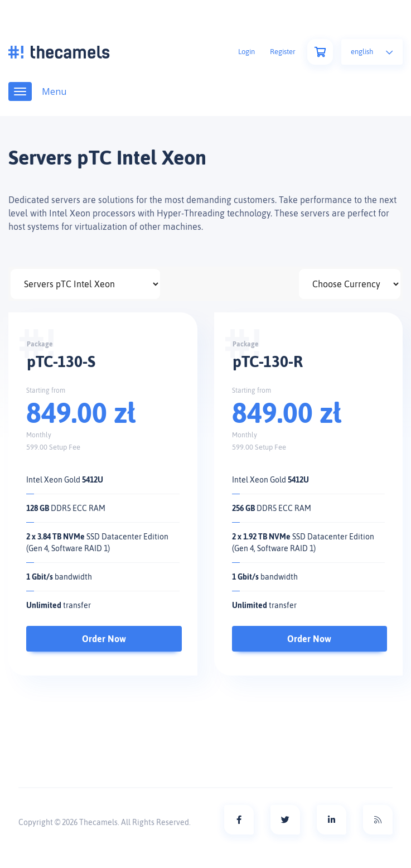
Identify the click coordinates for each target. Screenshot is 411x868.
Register (283, 52)
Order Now (104, 639)
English (372, 52)
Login (246, 52)
